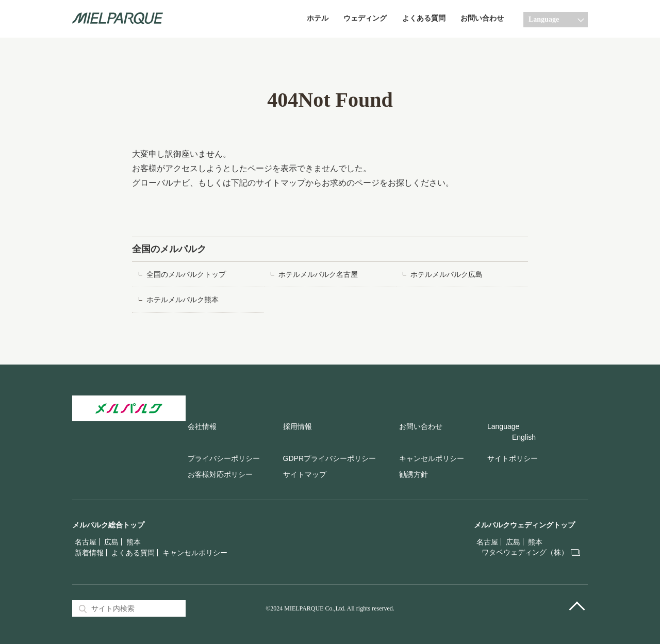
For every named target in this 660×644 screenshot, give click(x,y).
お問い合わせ (482, 18)
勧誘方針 (414, 474)
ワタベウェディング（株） (525, 552)
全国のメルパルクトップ (186, 275)
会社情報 (202, 426)
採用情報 (298, 426)
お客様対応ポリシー (220, 474)
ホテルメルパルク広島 (447, 275)
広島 (111, 542)
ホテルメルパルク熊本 (183, 300)
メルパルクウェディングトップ (524, 525)
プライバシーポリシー (224, 458)
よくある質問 (424, 18)
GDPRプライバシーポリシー (329, 458)
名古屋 (86, 542)
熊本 (134, 542)
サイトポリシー (513, 458)
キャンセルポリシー (432, 458)
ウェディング (365, 18)
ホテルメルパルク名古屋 (318, 275)
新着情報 (89, 553)
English (524, 437)
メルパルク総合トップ (108, 525)
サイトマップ (305, 474)
